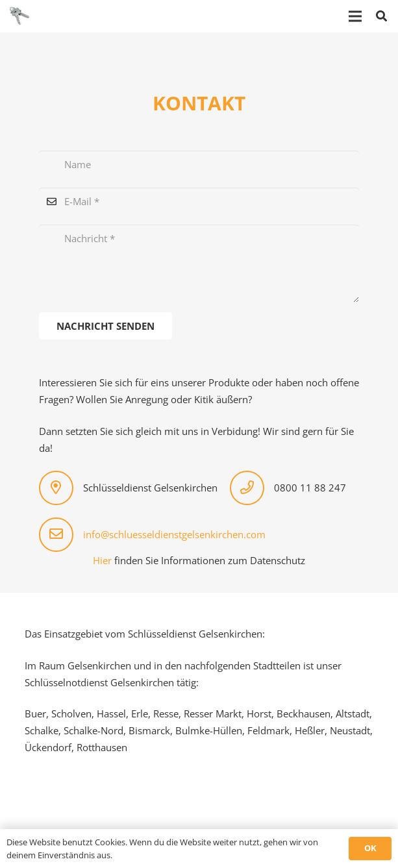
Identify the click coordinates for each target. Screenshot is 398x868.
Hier (102, 560)
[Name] (199, 164)
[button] (381, 16)
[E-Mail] (199, 201)
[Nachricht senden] (106, 326)
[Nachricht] (199, 264)
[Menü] (355, 16)
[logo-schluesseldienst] (19, 16)
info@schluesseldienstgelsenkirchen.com (174, 534)
